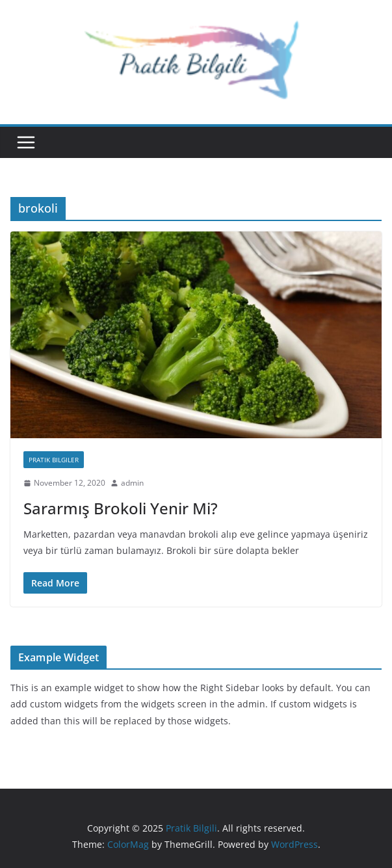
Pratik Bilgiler (54, 460)
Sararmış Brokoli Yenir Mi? (121, 508)
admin (132, 483)
